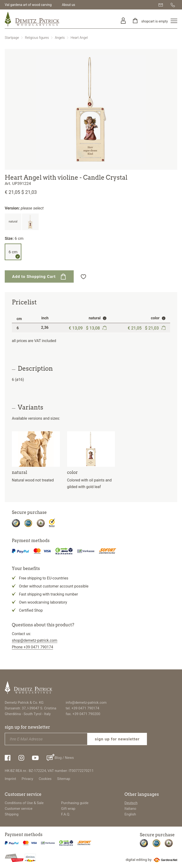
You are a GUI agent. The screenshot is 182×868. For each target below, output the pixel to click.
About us (68, 5)
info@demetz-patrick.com (86, 703)
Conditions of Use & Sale (24, 803)
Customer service (19, 809)
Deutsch (131, 803)
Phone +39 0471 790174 (32, 647)
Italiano (130, 809)
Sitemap (64, 779)
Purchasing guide (75, 803)
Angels (60, 38)
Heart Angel (79, 38)
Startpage (12, 38)
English (130, 814)
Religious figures (37, 38)
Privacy (27, 779)
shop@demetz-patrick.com (35, 640)
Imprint (10, 779)
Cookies (45, 779)
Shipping (12, 814)
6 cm (13, 252)
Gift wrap (68, 809)
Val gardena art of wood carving (28, 5)
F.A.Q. (66, 814)
